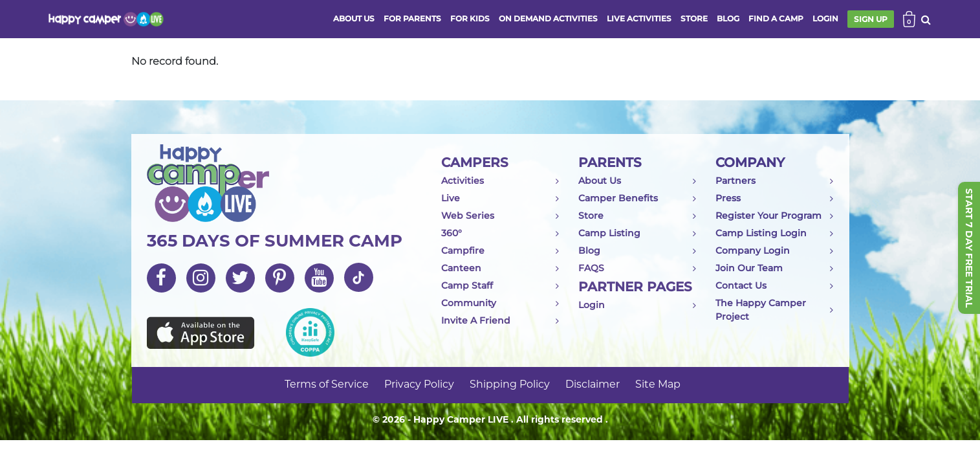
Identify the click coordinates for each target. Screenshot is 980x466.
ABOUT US (354, 18)
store (694, 18)
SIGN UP (871, 19)
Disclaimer (593, 385)
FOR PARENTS (412, 18)
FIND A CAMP (776, 18)
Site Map (658, 385)
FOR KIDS (470, 18)
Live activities (639, 18)
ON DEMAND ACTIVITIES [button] (548, 18)
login (825, 18)
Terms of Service (327, 385)
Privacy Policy (419, 385)
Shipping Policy (510, 385)
